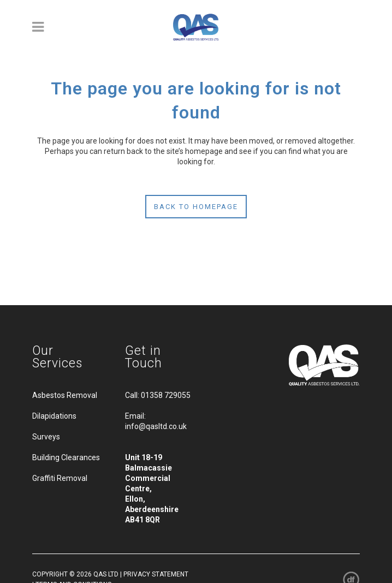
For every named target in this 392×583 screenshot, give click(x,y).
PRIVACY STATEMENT (156, 574)
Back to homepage (196, 207)
